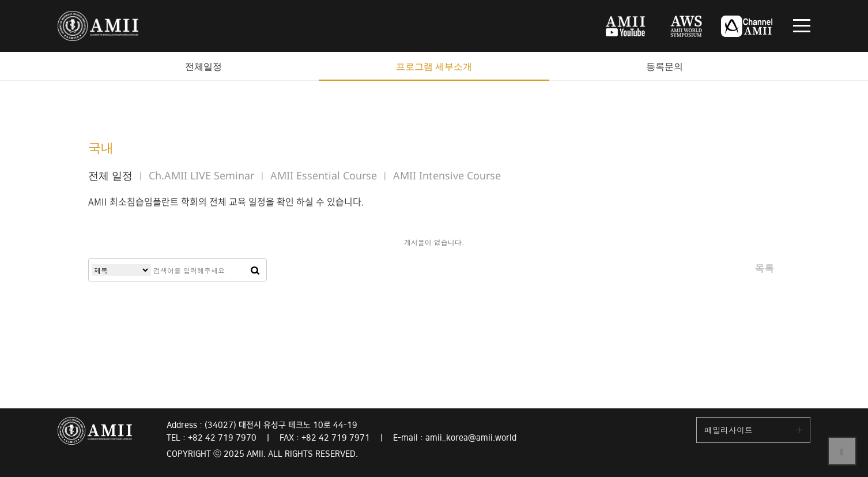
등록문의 (665, 66)
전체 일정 (110, 175)
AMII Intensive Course (447, 175)
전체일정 (203, 66)
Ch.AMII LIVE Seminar (201, 175)
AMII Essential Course (324, 175)
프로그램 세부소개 (434, 66)
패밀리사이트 (729, 430)
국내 (101, 147)
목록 (764, 268)
